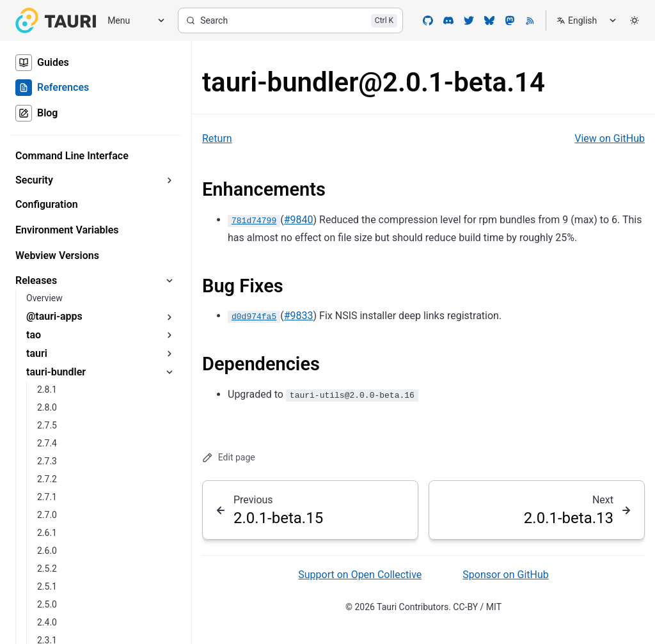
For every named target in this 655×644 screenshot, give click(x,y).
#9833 (299, 316)
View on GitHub (610, 138)
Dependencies (261, 364)
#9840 (299, 220)
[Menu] (132, 21)
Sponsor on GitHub (505, 575)
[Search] (290, 20)
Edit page (229, 458)
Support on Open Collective (360, 575)
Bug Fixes (243, 286)
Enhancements (264, 189)
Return (217, 138)
